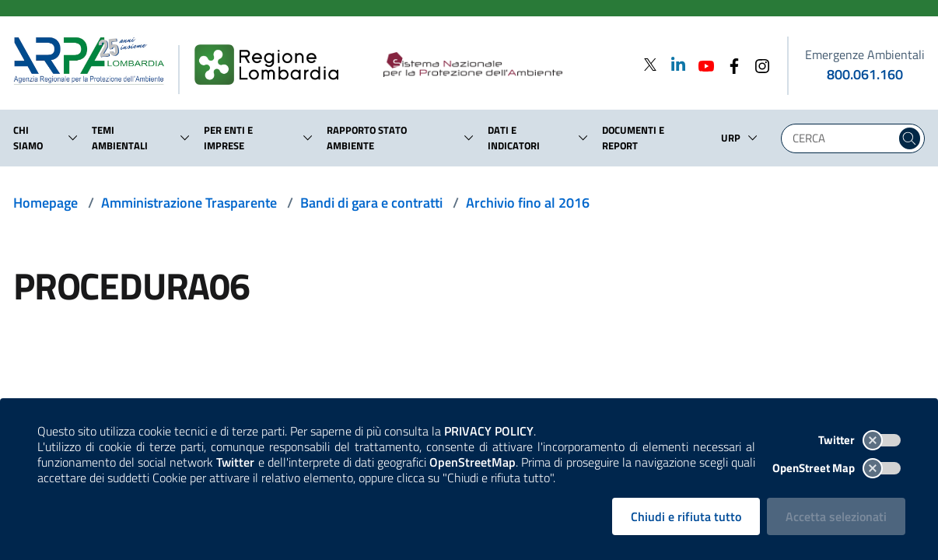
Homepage (45, 203)
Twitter (859, 440)
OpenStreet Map (836, 468)
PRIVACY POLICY (489, 431)
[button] (73, 138)
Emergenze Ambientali (865, 54)
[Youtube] (702, 64)
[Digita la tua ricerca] (842, 138)
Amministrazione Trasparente (189, 203)
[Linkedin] (674, 64)
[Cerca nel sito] (910, 138)
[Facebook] (730, 64)
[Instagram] (758, 64)
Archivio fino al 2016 (528, 203)
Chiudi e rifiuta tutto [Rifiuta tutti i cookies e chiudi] (686, 516)
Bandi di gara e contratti (371, 203)
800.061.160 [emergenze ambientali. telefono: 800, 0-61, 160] (865, 74)
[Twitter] (650, 64)
